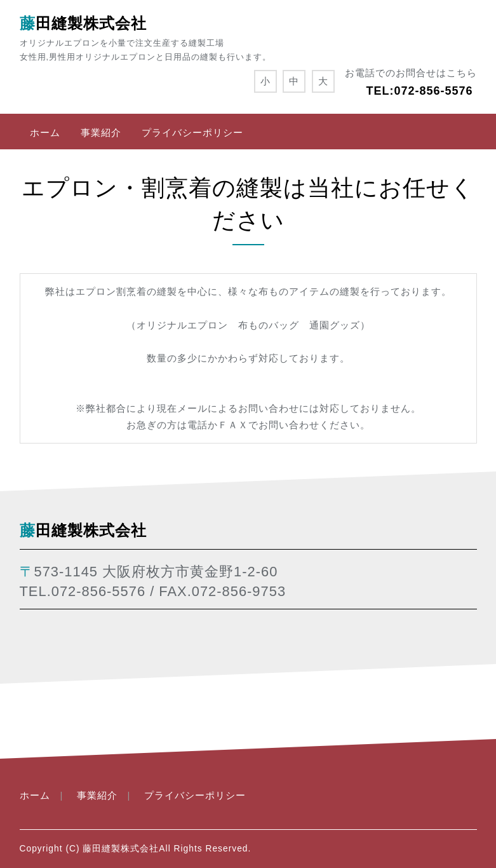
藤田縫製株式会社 (83, 23)
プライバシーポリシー (192, 132)
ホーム (45, 132)
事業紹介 (101, 132)
